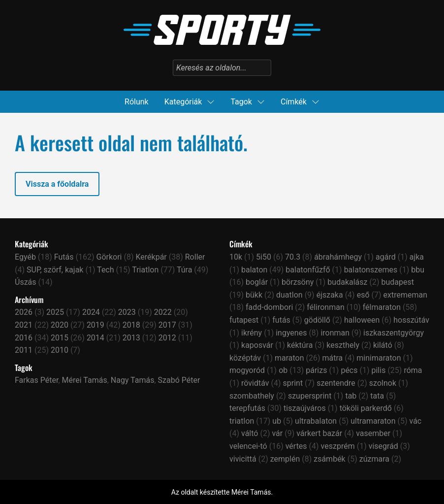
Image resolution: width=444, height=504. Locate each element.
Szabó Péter (179, 380)
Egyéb (25, 257)
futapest (244, 320)
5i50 (264, 257)
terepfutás (247, 408)
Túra (184, 270)
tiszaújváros (305, 408)
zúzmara (374, 459)
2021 (24, 325)
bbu (418, 270)
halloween (362, 320)
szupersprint (310, 396)
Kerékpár (151, 257)
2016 (24, 338)
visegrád (383, 446)
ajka (417, 257)
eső (363, 295)
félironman (325, 307)
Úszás (26, 282)
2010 (60, 350)
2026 (24, 312)
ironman (335, 333)
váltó (250, 433)
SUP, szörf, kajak (55, 270)
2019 (95, 325)
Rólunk (137, 102)
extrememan (406, 295)
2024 (91, 312)
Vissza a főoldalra (57, 184)
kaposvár (257, 345)
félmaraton (382, 307)
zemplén (285, 459)
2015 (60, 338)
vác (416, 421)
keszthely (343, 345)
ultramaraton (373, 421)
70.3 (293, 257)
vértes (296, 446)
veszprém (338, 446)
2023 (127, 312)
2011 (24, 350)
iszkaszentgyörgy (394, 333)
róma (413, 370)
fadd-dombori (269, 307)
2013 (131, 338)
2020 (60, 325)
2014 (95, 338)
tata (377, 396)
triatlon (242, 421)
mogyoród (247, 370)
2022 (163, 312)
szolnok (383, 383)
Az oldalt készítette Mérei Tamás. (222, 492)
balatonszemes (371, 270)
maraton (289, 358)
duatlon (289, 295)
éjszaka (330, 295)
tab (351, 396)
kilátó (383, 345)
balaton (254, 270)
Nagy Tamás (133, 380)
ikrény (252, 333)
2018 (131, 325)
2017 (167, 325)
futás (281, 320)
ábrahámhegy (338, 257)
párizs (316, 370)
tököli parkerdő (366, 408)
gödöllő (317, 320)
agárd (386, 257)
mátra (333, 358)
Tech (105, 270)
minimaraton (379, 358)
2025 (55, 312)
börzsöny (298, 282)
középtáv (245, 358)
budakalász (347, 282)
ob (283, 370)
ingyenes (291, 333)
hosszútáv (411, 320)
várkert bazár (319, 433)
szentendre (336, 383)
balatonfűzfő (308, 270)
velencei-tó (248, 446)
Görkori (109, 257)
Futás (64, 257)
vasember (373, 433)
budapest (397, 282)
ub (277, 421)
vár (277, 433)
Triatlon (145, 270)
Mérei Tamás (85, 380)
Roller (195, 257)
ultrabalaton (316, 421)
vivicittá (243, 459)
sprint (293, 383)
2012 (167, 338)
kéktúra (300, 345)
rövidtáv (255, 383)
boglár (257, 282)
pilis (378, 370)
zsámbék (330, 459)
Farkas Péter (36, 380)
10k (236, 257)
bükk (254, 295)
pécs (349, 370)
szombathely (252, 396)
